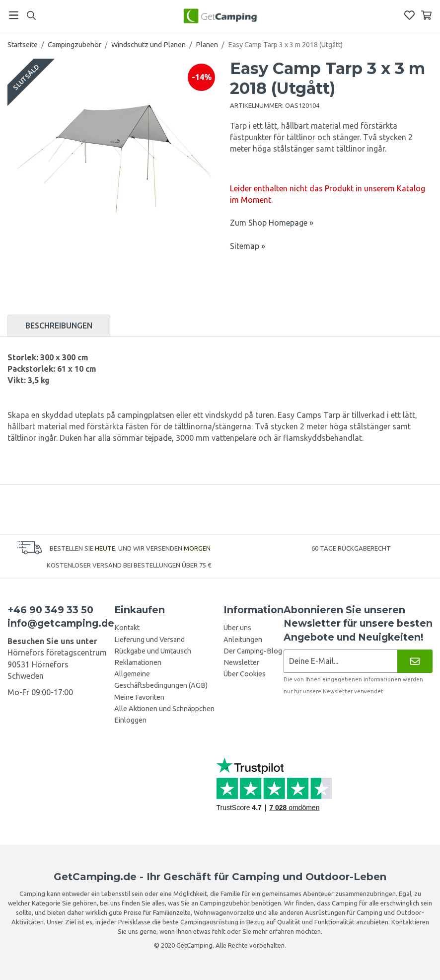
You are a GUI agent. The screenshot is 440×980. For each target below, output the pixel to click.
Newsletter (241, 662)
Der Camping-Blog (253, 651)
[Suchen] (31, 15)
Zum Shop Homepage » (272, 223)
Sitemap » (248, 246)
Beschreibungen (59, 326)
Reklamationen (138, 662)
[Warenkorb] (426, 15)
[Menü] (14, 15)
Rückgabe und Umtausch (153, 651)
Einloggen (130, 720)
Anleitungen (243, 640)
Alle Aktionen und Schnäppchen (164, 709)
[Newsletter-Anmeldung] (340, 661)
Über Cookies (245, 674)
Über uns (237, 628)
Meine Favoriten (139, 697)
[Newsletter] (415, 661)
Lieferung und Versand (149, 640)
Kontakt (127, 628)
